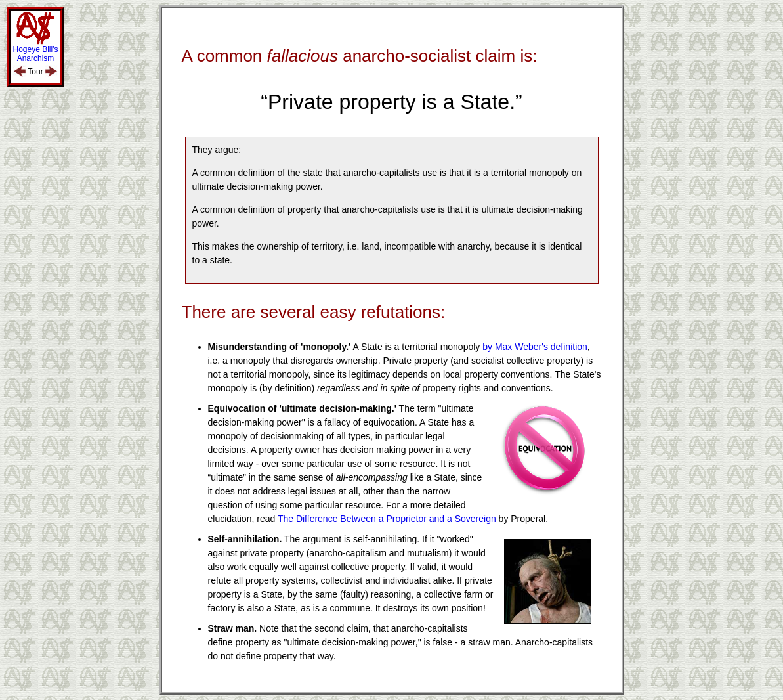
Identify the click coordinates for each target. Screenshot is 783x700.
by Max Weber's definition (535, 347)
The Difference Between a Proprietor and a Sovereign (387, 519)
